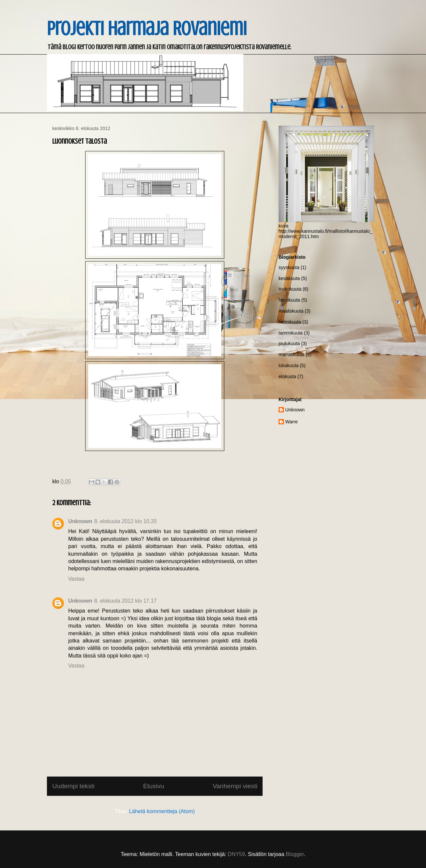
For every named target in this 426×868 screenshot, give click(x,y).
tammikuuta (291, 333)
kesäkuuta (289, 278)
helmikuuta (290, 322)
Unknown (80, 521)
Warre (292, 422)
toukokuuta (290, 289)
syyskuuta (289, 267)
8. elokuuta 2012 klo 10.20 (125, 521)
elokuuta (287, 376)
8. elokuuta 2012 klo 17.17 (125, 601)
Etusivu (154, 786)
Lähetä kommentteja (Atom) (162, 811)
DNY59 (236, 854)
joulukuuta (289, 344)
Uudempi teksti (73, 786)
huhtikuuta (289, 300)
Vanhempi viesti (235, 786)
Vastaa (76, 579)
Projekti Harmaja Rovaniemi (147, 28)
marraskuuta (292, 355)
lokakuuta (289, 365)
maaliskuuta (291, 311)
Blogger (295, 854)
